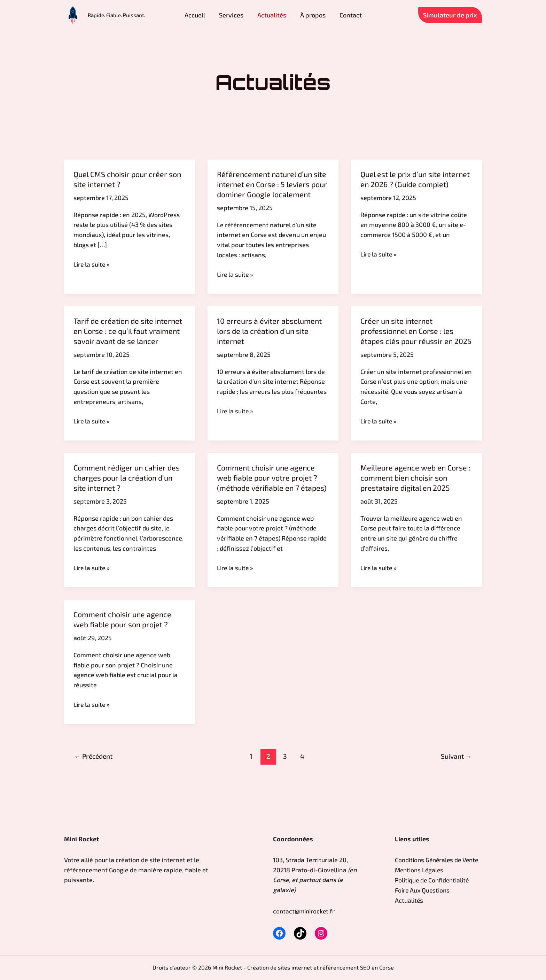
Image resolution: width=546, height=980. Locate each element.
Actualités (268, 15)
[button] (450, 15)
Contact (333, 15)
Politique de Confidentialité (434, 890)
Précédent (93, 785)
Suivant (456, 785)
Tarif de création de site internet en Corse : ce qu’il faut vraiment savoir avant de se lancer (129, 340)
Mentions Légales (420, 880)
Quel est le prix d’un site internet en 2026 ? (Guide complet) (404, 184)
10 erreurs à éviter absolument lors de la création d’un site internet (271, 340)
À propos (302, 15)
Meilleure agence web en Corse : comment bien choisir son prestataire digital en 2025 (415, 496)
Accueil (205, 15)
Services (235, 15)
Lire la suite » (92, 264)
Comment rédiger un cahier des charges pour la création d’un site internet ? (128, 496)
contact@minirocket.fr (305, 911)
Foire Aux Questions (423, 900)
